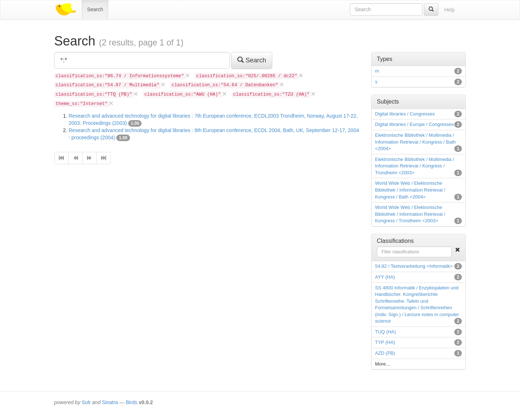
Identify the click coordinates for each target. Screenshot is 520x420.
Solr (86, 402)
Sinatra (110, 402)
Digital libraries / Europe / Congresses (415, 124)
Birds (131, 402)
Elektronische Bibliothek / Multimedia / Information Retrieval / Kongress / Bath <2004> (415, 142)
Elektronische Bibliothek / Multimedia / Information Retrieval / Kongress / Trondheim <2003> (415, 166)
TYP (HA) (385, 342)
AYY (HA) (385, 277)
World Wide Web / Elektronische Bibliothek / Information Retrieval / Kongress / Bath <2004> (410, 190)
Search (95, 9)
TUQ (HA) (386, 332)
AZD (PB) (385, 353)
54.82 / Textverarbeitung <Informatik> (414, 266)
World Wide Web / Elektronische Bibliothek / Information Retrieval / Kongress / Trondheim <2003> (410, 214)
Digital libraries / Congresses (405, 114)
